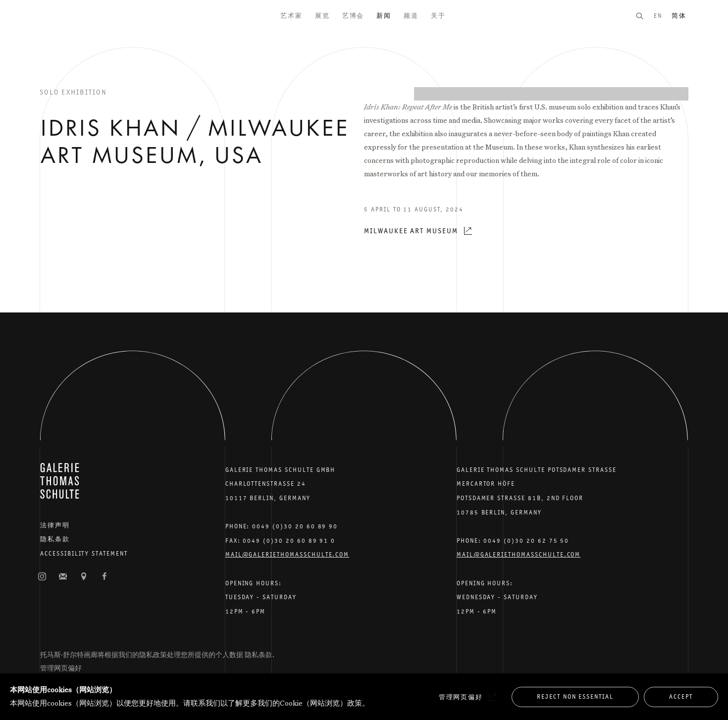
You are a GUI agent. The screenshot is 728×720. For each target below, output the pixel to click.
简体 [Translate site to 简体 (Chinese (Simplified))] (679, 16)
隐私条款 (55, 539)
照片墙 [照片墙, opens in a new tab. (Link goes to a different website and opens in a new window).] (42, 577)
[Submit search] (644, 16)
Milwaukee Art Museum (411, 231)
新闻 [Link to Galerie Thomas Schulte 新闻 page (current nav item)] (384, 16)
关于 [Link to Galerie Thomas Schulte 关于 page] (438, 16)
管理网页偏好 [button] (61, 668)
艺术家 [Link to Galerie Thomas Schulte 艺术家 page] (291, 16)
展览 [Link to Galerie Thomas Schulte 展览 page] (322, 16)
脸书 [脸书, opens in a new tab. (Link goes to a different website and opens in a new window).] (104, 577)
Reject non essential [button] (575, 696)
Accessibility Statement (84, 553)
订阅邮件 (63, 577)
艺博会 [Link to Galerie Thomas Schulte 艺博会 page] (353, 16)
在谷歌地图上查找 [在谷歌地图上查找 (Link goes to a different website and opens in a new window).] (84, 577)
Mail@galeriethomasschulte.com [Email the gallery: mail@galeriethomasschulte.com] (287, 554)
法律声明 (55, 525)
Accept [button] (681, 696)
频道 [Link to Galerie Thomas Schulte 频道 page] (411, 16)
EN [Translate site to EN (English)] (658, 16)
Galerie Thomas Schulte (59, 30)
